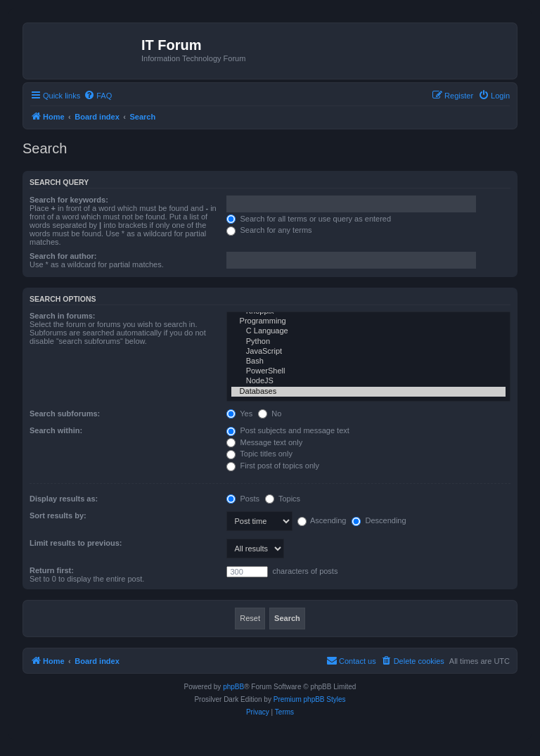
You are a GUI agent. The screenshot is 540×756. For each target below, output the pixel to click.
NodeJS (368, 381)
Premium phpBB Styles (310, 699)
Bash (368, 361)
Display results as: (64, 499)
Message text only (264, 442)
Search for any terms (269, 230)
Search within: (56, 430)
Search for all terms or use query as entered (309, 219)
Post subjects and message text (288, 430)
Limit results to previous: (76, 543)
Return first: (52, 570)
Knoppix (368, 312)
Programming (368, 321)
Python (368, 342)
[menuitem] (98, 96)
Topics (283, 499)
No (270, 414)
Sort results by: (58, 515)
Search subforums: (65, 414)
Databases (368, 392)
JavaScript (368, 352)
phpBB (233, 687)
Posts (243, 499)
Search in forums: (63, 316)
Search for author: (63, 256)
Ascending (322, 520)
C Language (368, 331)
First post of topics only (273, 466)
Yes (239, 414)
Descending (379, 520)
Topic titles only (259, 454)
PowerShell (368, 371)
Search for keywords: (69, 200)
